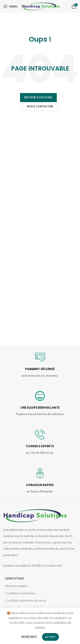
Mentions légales (17, 586)
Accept (50, 637)
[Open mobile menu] (10, 6)
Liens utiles (15, 578)
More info (29, 637)
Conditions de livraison (20, 593)
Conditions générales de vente (26, 600)
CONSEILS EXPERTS (40, 446)
